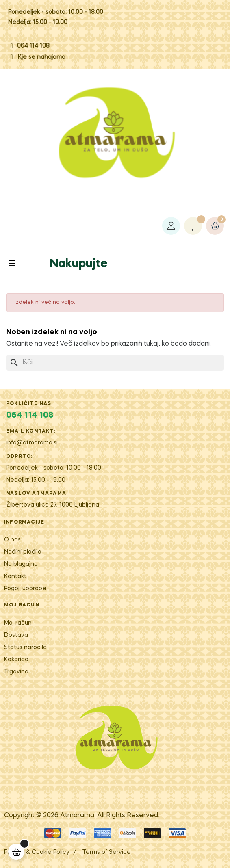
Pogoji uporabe (25, 589)
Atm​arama (77, 816)
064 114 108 (33, 46)
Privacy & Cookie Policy (37, 852)
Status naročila (25, 647)
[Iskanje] (115, 363)
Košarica (16, 660)
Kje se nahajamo (42, 57)
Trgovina (16, 672)
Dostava (16, 635)
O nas (12, 540)
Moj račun (18, 623)
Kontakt (15, 576)
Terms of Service (107, 852)
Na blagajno (21, 564)
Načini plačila (23, 552)
